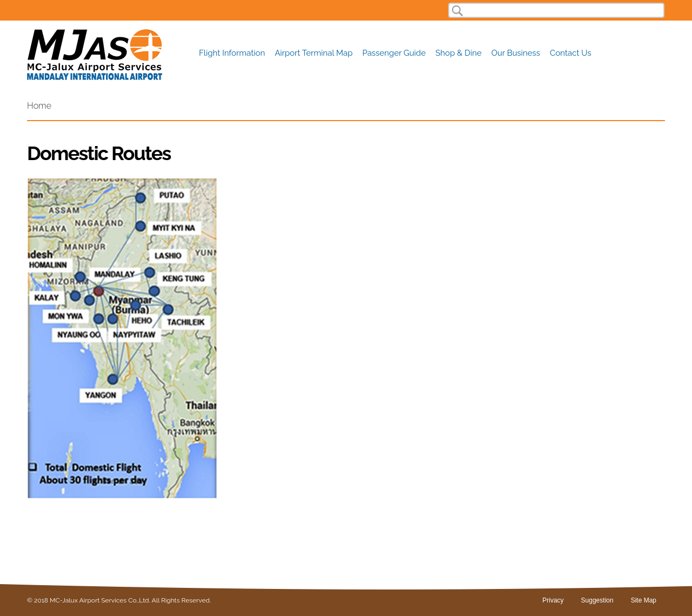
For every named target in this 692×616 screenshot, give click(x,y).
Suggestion (597, 600)
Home (39, 106)
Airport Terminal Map (314, 53)
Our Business (516, 53)
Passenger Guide (394, 53)
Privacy (553, 600)
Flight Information (232, 53)
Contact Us (571, 53)
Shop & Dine (459, 53)
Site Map (644, 600)
